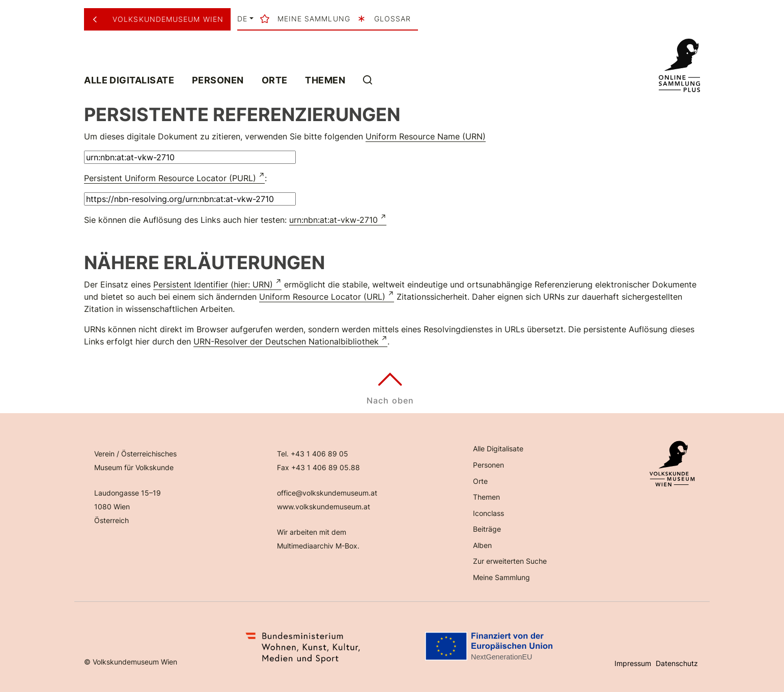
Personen (218, 80)
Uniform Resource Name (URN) (426, 136)
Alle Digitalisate (129, 80)
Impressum (633, 663)
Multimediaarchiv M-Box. (318, 546)
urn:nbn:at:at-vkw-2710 (333, 220)
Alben (482, 545)
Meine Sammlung (501, 577)
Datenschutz (677, 663)
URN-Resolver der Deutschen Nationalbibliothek (286, 341)
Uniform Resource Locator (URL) (322, 297)
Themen (325, 80)
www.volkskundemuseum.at (324, 507)
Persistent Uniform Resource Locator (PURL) (170, 178)
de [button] (242, 19)
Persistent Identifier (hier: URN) (213, 284)
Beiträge (487, 529)
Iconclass (488, 513)
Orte (275, 80)
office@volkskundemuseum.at (327, 493)
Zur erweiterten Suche (510, 561)
